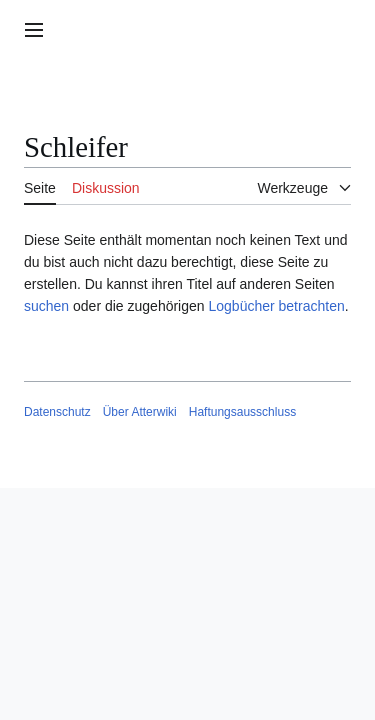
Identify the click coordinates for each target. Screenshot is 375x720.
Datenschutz (57, 412)
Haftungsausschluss (242, 412)
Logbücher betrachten (276, 306)
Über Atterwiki (140, 412)
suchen (46, 306)
